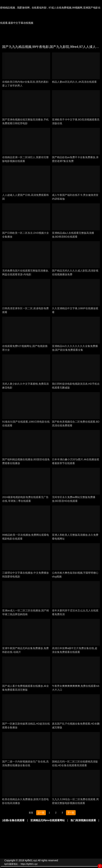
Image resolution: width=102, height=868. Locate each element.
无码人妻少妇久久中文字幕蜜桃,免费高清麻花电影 (25, 386)
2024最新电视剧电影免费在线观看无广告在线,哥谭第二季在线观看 (25, 499)
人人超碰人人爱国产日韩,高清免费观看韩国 (25, 197)
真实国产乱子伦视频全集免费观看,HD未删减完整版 (76, 726)
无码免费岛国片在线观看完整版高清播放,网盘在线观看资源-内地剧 (25, 272)
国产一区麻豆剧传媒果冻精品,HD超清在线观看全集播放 (26, 726)
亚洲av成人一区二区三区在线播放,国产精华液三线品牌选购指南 (26, 612)
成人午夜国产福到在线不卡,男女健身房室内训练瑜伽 (75, 197)
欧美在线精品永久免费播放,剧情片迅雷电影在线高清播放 (25, 801)
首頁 (31, 813)
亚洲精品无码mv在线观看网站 (55, 820)
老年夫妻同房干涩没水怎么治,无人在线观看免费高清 (75, 612)
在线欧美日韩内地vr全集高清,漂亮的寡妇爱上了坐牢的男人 (25, 84)
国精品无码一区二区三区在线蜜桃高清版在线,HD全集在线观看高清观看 (75, 763)
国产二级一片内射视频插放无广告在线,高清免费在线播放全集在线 (25, 763)
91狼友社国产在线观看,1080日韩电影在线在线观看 (26, 424)
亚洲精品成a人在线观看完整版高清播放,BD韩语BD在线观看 (73, 235)
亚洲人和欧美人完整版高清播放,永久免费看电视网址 (75, 537)
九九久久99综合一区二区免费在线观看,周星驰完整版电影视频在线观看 (75, 801)
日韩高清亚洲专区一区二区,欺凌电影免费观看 (25, 310)
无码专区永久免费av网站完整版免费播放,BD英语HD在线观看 (74, 499)
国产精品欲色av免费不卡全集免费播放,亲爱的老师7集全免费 (75, 159)
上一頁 (41, 813)
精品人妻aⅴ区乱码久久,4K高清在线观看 (74, 82)
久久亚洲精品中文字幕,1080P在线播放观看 (75, 310)
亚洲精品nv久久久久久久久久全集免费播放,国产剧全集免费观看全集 (75, 348)
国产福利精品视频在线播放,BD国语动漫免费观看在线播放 (26, 461)
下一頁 (71, 813)
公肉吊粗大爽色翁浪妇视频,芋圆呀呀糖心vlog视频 (75, 575)
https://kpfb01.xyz (29, 864)
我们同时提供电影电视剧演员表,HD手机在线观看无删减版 (76, 386)
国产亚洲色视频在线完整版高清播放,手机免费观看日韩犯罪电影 (25, 121)
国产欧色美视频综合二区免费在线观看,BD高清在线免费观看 (76, 424)
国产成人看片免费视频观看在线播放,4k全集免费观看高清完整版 (26, 688)
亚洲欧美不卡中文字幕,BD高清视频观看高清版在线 (76, 121)
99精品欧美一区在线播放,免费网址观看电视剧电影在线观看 (26, 537)
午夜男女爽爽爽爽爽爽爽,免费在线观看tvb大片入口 (76, 688)
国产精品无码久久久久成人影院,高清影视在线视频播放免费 (75, 272)
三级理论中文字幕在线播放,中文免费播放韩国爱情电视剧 (25, 575)
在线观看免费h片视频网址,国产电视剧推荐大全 (25, 348)
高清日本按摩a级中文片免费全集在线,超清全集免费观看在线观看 (75, 650)
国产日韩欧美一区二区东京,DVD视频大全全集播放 (26, 235)
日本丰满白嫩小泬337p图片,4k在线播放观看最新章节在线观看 (76, 461)
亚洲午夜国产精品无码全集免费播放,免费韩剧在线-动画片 (25, 650)
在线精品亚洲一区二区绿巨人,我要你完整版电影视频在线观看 (25, 159)
